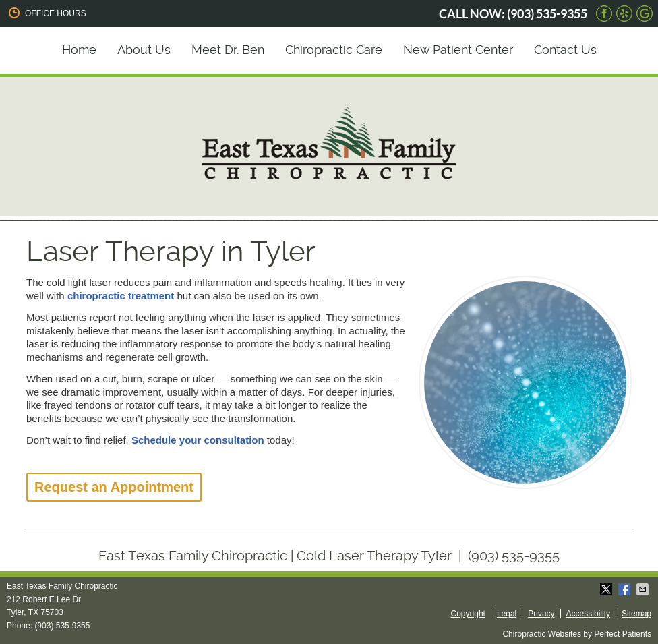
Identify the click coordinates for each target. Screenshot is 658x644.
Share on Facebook (626, 589)
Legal (507, 614)
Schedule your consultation (198, 440)
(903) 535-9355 (547, 14)
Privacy (541, 614)
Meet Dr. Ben (228, 50)
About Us (144, 50)
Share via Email (644, 589)
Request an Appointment (114, 487)
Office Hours (47, 13)
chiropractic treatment (121, 296)
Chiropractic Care (334, 50)
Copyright (468, 614)
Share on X (607, 589)
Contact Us (565, 50)
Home (79, 50)
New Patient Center (458, 50)
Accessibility (588, 614)
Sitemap (636, 614)
